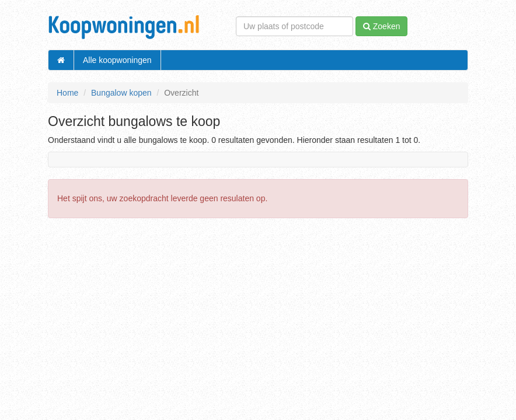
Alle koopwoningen (117, 60)
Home (67, 93)
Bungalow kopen (121, 93)
